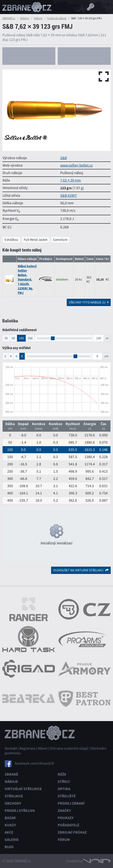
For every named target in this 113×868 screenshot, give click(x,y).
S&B (64, 158)
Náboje (38, 18)
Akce (9, 832)
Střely (64, 782)
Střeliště (67, 796)
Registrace (28, 748)
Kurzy (10, 825)
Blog (9, 847)
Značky (64, 811)
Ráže (62, 774)
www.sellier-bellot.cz (76, 165)
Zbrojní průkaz (72, 832)
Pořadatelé (69, 825)
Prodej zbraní (71, 803)
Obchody (13, 803)
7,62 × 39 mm (71, 180)
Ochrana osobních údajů (69, 748)
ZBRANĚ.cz (9, 18)
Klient (43, 748)
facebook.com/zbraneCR (34, 763)
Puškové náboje (57, 18)
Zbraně (11, 774)
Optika (64, 789)
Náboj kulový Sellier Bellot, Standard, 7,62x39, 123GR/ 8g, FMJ (27, 279)
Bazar (10, 818)
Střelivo (25, 18)
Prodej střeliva (20, 811)
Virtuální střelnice (23, 789)
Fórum (64, 840)
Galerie (12, 840)
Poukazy (66, 818)
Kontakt (11, 748)
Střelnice (14, 796)
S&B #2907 (69, 196)
